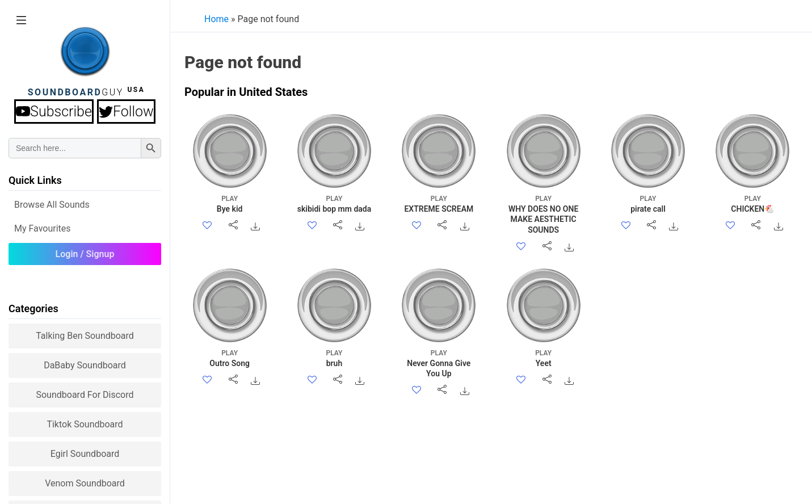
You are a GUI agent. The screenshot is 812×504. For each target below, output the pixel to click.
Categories (33, 308)
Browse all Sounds (52, 205)
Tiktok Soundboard (85, 424)
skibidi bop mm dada (334, 203)
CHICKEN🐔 (753, 203)
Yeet (543, 358)
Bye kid (230, 203)
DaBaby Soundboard (85, 365)
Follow (126, 112)
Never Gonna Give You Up (439, 363)
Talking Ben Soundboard (85, 336)
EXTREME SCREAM (439, 203)
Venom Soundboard (85, 483)
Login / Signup (85, 254)
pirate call (648, 203)
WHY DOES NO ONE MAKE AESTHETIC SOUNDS (543, 214)
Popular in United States (246, 92)
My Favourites (43, 228)
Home (216, 19)
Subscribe (54, 112)
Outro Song (230, 358)
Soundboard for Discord (85, 395)
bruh (334, 358)
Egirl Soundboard (85, 454)
